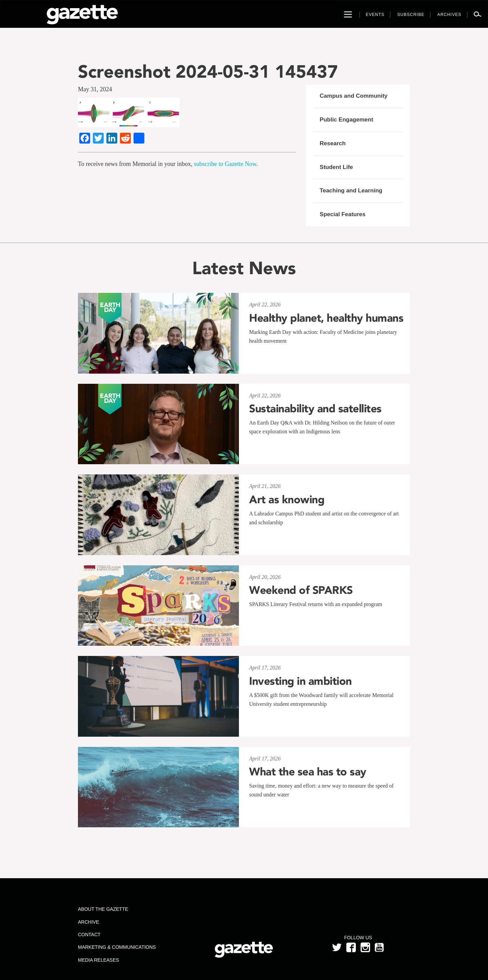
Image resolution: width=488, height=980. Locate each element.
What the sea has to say (308, 772)
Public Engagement (346, 120)
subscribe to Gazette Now (225, 164)
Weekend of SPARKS (301, 590)
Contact (89, 935)
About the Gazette (103, 909)
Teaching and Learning (351, 191)
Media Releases (98, 960)
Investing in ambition (300, 681)
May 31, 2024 (95, 89)
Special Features (342, 214)
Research (333, 143)
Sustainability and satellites (315, 409)
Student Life (336, 167)
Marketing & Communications (117, 947)
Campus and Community (353, 96)
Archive (88, 922)
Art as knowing (287, 500)
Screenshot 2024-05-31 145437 (208, 71)
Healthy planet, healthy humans (326, 318)
